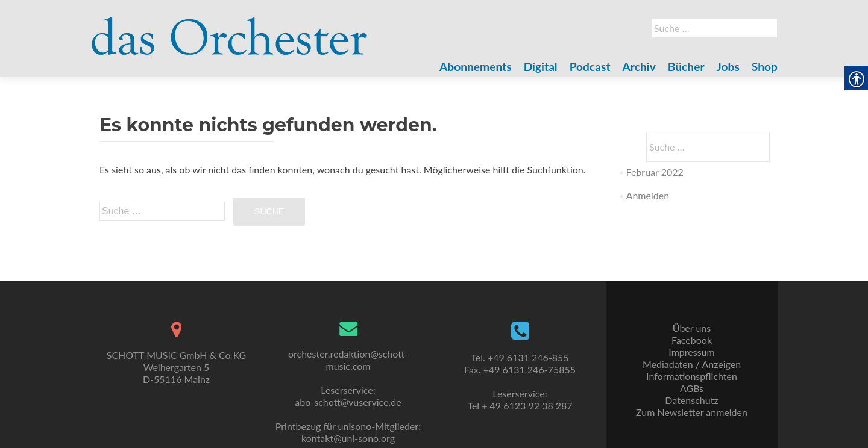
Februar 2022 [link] (655, 172)
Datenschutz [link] (691, 400)
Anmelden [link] (648, 195)
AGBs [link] (692, 388)
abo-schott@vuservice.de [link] (348, 402)
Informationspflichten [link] (692, 376)
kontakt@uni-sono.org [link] (348, 438)
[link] (230, 29)
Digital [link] (541, 67)
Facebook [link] (692, 340)
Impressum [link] (691, 352)
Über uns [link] (692, 328)
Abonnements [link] (476, 67)
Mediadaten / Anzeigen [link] (692, 364)
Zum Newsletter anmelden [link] (692, 412)
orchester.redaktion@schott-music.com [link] (348, 360)
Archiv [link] (639, 67)
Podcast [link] (590, 67)
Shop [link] (765, 67)
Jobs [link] (728, 67)
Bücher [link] (686, 67)
